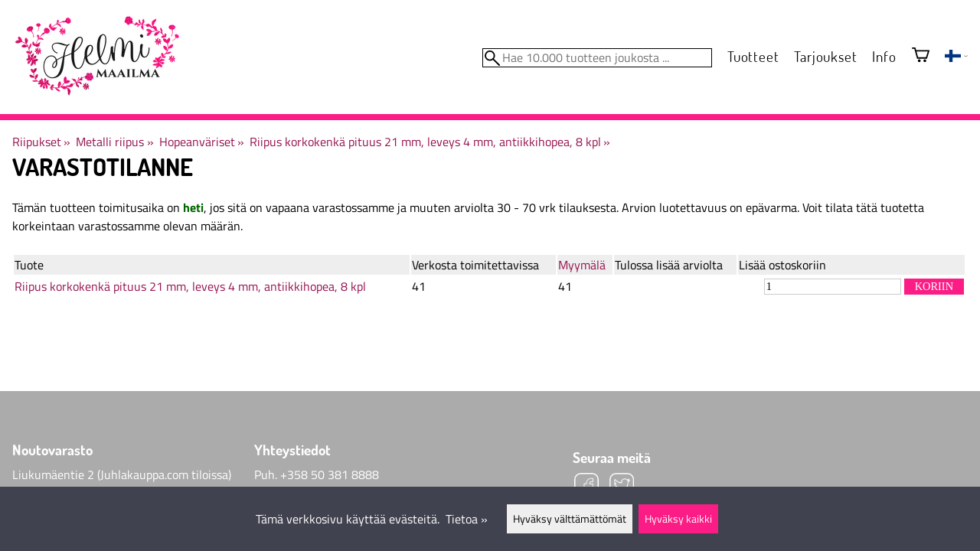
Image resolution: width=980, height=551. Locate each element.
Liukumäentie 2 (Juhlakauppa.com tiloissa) (122, 474)
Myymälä (582, 265)
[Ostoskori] (921, 56)
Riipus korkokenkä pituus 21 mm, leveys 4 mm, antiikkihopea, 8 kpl (430, 142)
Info (884, 56)
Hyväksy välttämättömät (570, 519)
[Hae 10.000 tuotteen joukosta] (597, 58)
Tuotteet (753, 56)
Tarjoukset (825, 56)
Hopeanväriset (202, 142)
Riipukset (41, 142)
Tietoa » (467, 519)
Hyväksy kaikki (678, 519)
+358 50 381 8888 (330, 474)
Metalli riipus (114, 142)
